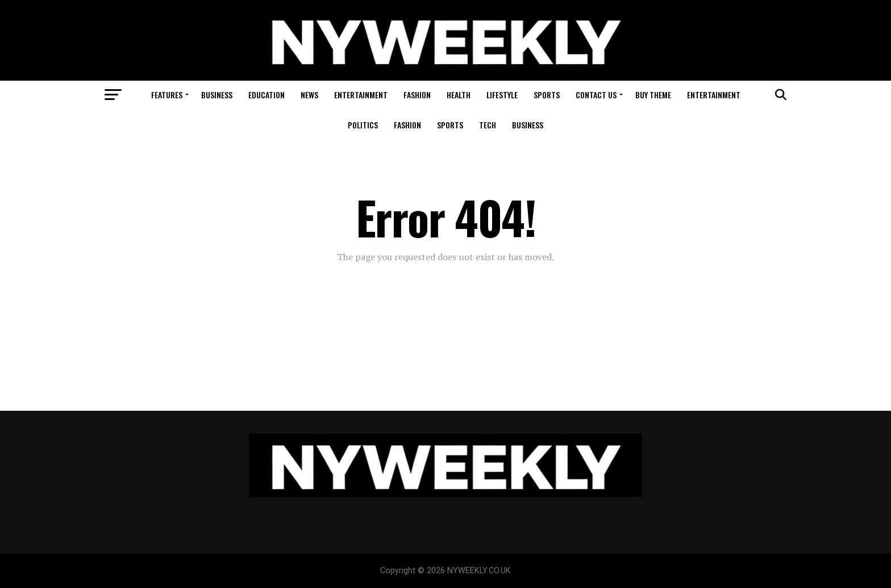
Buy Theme (653, 95)
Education (267, 95)
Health (459, 95)
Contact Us (596, 95)
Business (217, 95)
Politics (363, 125)
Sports (547, 95)
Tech (488, 125)
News (309, 95)
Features (167, 95)
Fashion (417, 95)
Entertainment (361, 95)
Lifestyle (502, 95)
